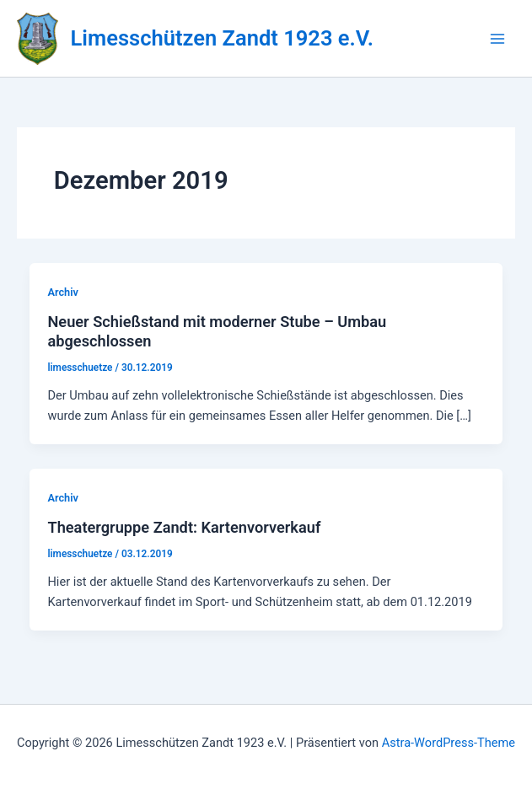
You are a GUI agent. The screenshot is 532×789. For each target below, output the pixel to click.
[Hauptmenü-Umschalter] (497, 39)
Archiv (62, 292)
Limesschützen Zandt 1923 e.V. (222, 38)
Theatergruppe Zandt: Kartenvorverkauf (184, 527)
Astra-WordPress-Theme (449, 743)
